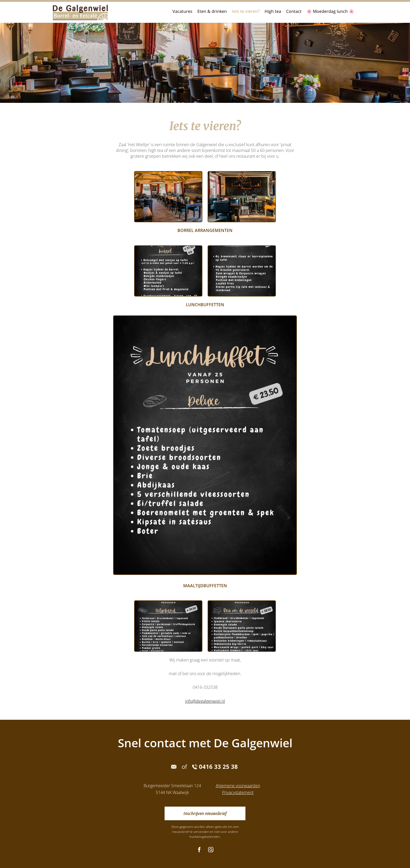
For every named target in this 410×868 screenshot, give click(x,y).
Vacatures (182, 11)
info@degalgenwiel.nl (205, 701)
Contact (294, 11)
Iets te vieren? (246, 11)
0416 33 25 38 (215, 766)
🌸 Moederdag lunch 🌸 (330, 11)
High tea (273, 11)
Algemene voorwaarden (238, 786)
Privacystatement (238, 792)
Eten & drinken (212, 11)
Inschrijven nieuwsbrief (205, 813)
